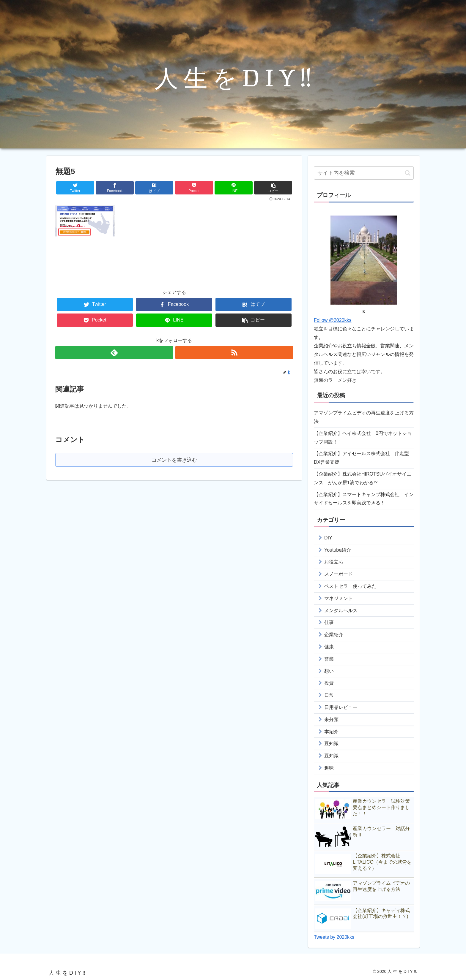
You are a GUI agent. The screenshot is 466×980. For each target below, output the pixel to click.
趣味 (329, 768)
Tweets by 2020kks (334, 937)
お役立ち (334, 562)
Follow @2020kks (333, 320)
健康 (329, 647)
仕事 (329, 622)
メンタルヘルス (341, 611)
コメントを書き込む (174, 460)
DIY (328, 538)
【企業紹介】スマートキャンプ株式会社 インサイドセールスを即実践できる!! (364, 499)
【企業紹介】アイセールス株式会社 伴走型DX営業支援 (361, 458)
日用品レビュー (341, 707)
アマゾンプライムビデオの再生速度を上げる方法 (364, 417)
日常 (329, 695)
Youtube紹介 (338, 550)
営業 (329, 659)
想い (329, 671)
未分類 (331, 719)
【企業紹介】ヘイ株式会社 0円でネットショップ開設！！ (363, 438)
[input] (364, 173)
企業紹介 (334, 635)
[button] (408, 173)
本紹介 (331, 732)
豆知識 (331, 744)
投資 (329, 683)
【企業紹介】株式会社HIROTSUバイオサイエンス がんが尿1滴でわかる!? (363, 478)
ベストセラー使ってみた (350, 586)
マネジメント (339, 598)
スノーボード (339, 574)
